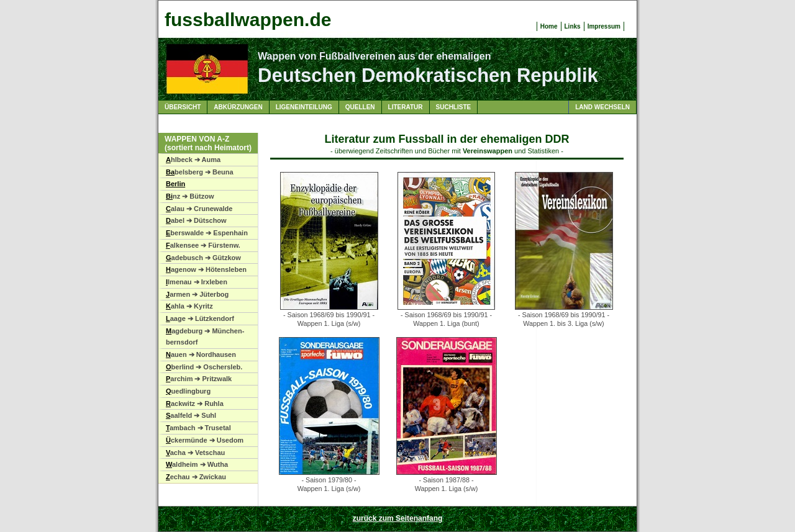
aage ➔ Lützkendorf (200, 318)
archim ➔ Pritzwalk (199, 379)
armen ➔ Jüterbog (197, 294)
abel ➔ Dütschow (196, 220)
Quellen (360, 107)
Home (549, 26)
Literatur (406, 107)
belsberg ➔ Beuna (200, 172)
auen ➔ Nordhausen (201, 354)
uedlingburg (188, 391)
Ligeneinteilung (304, 107)
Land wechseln (602, 107)
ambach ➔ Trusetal (198, 428)
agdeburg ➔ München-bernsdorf (205, 337)
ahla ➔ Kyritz (189, 306)
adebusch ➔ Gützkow (203, 258)
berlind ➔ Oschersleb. (204, 367)
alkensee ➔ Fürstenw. (203, 245)
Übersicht (183, 107)
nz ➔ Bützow (190, 196)
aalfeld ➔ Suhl (191, 415)
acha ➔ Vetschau (195, 453)
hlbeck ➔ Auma (193, 160)
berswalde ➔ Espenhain (207, 233)
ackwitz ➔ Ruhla (195, 404)
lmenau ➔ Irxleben (197, 282)
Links (573, 26)
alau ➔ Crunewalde (199, 209)
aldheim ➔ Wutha (197, 464)
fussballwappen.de (248, 20)
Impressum (604, 26)
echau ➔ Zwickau (196, 477)
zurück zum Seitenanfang (398, 518)
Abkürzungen (238, 107)
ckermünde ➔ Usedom (205, 440)
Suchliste (454, 107)
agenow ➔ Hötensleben (206, 269)
